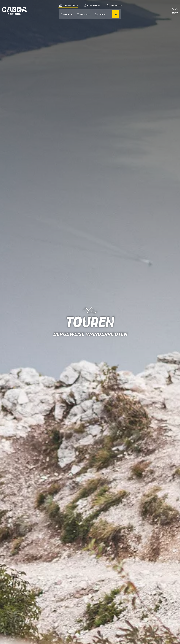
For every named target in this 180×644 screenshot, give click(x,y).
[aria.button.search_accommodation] (116, 14)
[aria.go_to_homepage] (14, 11)
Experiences (92, 6)
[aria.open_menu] (175, 11)
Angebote (114, 6)
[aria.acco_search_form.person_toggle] (101, 14)
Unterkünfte (68, 6)
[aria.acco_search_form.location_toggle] (67, 14)
